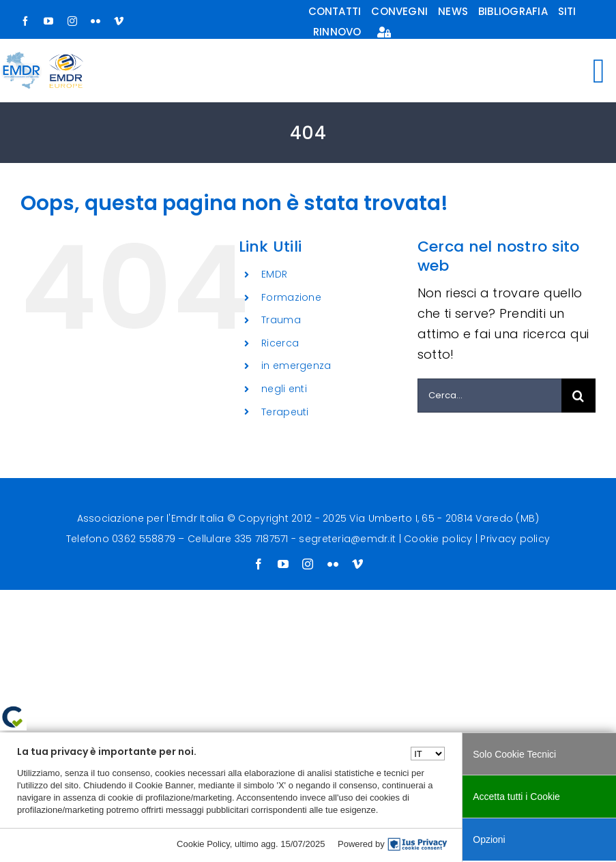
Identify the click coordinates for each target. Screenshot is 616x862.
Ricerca (280, 343)
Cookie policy (438, 539)
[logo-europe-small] (66, 60)
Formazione (291, 297)
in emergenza (296, 366)
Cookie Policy (203, 844)
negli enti (284, 389)
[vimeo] (119, 21)
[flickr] (96, 21)
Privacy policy (515, 539)
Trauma (281, 320)
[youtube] (48, 21)
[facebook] (25, 21)
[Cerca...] (489, 396)
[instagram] (72, 21)
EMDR (274, 274)
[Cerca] (578, 396)
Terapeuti (285, 412)
